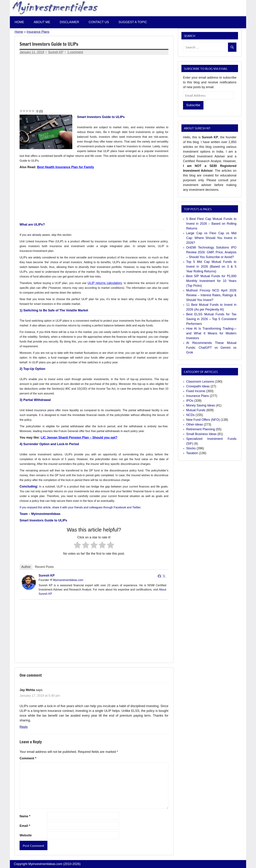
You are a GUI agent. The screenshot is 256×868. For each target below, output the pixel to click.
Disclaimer (69, 22)
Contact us (99, 22)
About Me (42, 22)
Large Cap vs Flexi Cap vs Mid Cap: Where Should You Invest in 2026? (211, 238)
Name (25, 816)
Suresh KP (56, 52)
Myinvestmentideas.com (68, 580)
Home (19, 22)
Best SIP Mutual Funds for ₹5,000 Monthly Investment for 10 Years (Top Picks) (211, 281)
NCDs (190, 415)
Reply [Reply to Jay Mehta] (24, 727)
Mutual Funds (196, 410)
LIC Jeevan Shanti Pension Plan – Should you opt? (79, 438)
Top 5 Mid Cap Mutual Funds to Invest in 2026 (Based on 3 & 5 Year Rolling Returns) (211, 267)
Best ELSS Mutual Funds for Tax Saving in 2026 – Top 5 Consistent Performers (211, 319)
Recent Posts (44, 567)
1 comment (75, 52)
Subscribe (193, 105)
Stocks (191, 448)
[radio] (77, 546)
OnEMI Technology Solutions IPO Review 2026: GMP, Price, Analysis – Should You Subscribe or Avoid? (211, 252)
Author (26, 567)
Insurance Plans (38, 32)
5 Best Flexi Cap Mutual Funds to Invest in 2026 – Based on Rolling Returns (211, 224)
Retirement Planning (201, 429)
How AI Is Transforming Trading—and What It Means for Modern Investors (211, 333)
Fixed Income (196, 391)
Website (26, 835)
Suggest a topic (133, 22)
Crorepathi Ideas (198, 386)
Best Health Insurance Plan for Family (65, 167)
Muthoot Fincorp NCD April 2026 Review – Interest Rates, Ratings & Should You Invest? (211, 295)
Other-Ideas (195, 424)
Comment (28, 758)
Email (25, 826)
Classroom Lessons (200, 382)
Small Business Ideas (201, 434)
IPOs (190, 401)
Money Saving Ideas (201, 405)
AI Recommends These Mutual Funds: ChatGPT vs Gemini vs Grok (211, 348)
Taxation (192, 453)
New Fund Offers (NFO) (203, 420)
